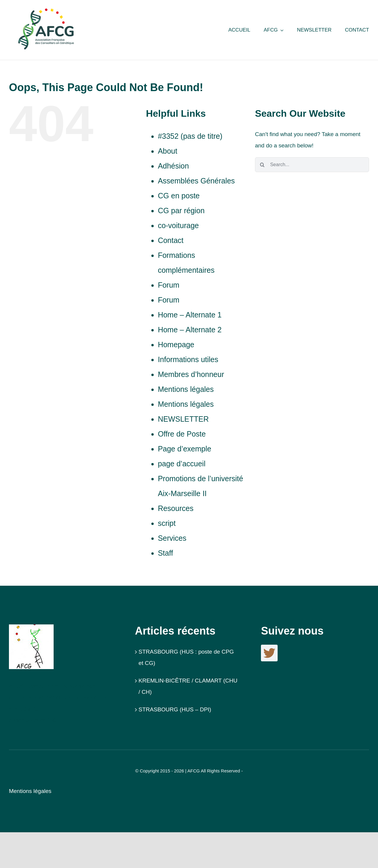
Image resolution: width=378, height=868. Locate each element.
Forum (169, 285)
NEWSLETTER (183, 419)
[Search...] (312, 165)
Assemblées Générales (196, 181)
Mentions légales (186, 389)
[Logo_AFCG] (31, 627)
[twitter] (269, 653)
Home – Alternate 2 (190, 330)
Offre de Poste (182, 434)
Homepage (176, 345)
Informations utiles (188, 359)
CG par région (181, 211)
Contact (171, 240)
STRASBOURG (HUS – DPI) (175, 709)
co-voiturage (178, 225)
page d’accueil (182, 464)
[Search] (262, 165)
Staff (165, 553)
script (167, 523)
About (168, 151)
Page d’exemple (185, 449)
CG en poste (179, 196)
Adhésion (173, 166)
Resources (176, 508)
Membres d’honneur (191, 374)
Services (172, 538)
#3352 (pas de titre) (190, 136)
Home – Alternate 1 (190, 315)
